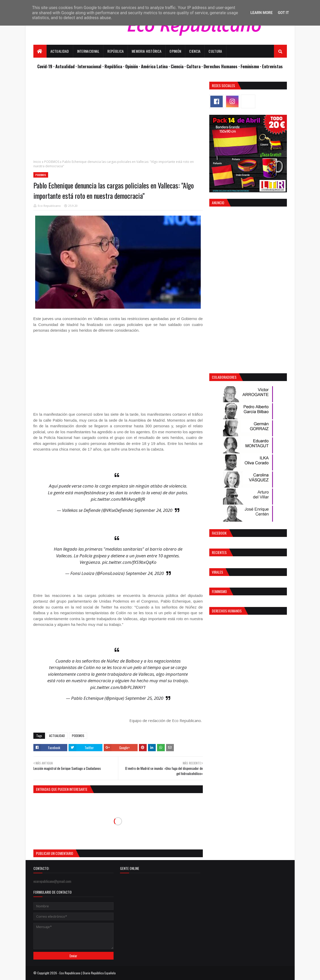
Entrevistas (272, 66)
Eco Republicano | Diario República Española (88, 973)
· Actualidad (64, 66)
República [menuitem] (116, 51)
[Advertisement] (118, 118)
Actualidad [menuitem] (60, 51)
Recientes (219, 552)
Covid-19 (45, 66)
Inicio (37, 162)
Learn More (262, 13)
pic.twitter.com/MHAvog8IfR (118, 499)
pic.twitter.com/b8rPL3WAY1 (118, 687)
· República (113, 66)
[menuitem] (40, 51)
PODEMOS (52, 162)
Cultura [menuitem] (215, 51)
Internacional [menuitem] (88, 51)
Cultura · (195, 66)
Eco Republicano (49, 206)
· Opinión (131, 66)
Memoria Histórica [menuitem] (147, 51)
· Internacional (89, 66)
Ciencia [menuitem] (195, 51)
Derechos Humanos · (222, 66)
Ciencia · (179, 66)
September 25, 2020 (144, 698)
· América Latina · (155, 66)
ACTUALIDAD (57, 736)
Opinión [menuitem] (175, 51)
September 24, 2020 (153, 510)
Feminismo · (251, 66)
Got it (283, 13)
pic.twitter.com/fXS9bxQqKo (129, 562)
